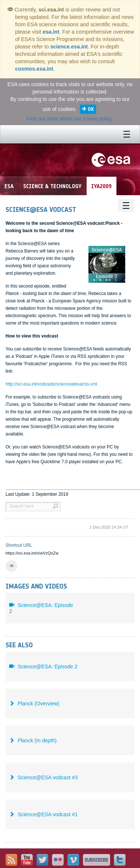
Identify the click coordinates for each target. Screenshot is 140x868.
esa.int (51, 32)
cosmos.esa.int (34, 69)
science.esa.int (69, 47)
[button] (11, 566)
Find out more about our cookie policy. (70, 119)
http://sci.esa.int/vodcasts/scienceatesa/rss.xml (51, 384)
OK (91, 109)
